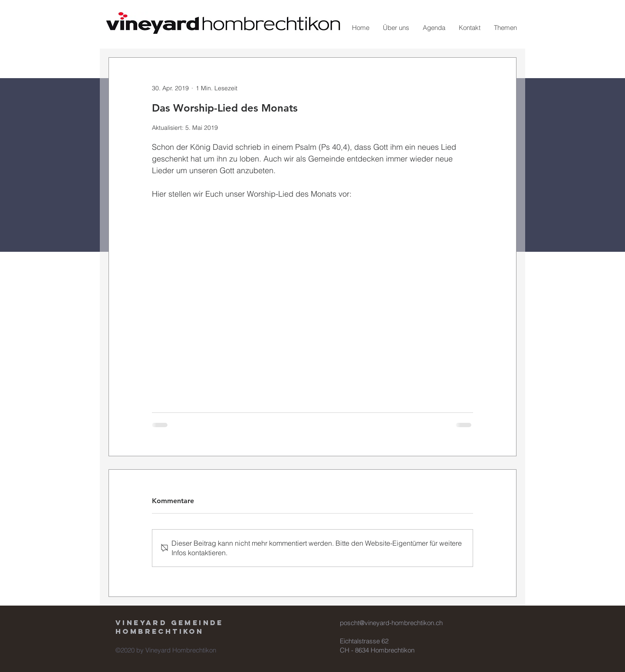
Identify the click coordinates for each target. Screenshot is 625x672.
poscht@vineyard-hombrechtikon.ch (391, 623)
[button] (396, 28)
